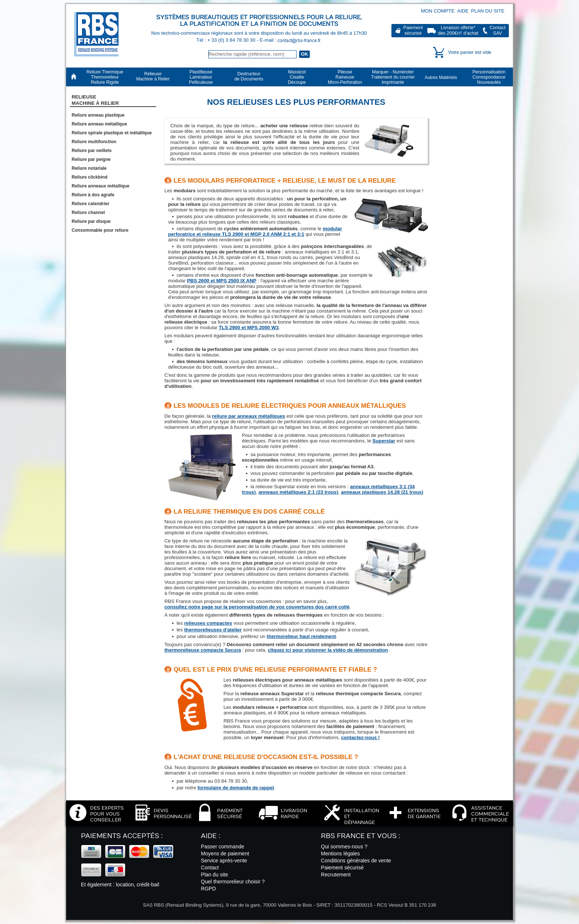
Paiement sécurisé (342, 868)
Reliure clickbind (90, 177)
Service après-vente (224, 861)
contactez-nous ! (361, 737)
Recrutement (336, 875)
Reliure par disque (91, 221)
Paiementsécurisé (413, 30)
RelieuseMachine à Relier (95, 100)
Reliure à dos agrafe (93, 195)
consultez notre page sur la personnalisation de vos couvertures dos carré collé (257, 607)
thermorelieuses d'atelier (213, 630)
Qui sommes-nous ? (344, 847)
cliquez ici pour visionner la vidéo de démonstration (328, 650)
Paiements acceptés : (122, 836)
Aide (463, 11)
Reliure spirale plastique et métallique (112, 133)
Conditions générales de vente (356, 861)
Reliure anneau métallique (99, 124)
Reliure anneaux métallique (101, 186)
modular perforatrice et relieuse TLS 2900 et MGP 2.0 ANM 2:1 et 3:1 (255, 231)
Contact (210, 868)
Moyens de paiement (225, 854)
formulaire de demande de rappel (236, 788)
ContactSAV (498, 30)
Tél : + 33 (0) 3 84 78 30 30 (227, 40)
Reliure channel (88, 213)
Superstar (384, 441)
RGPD (208, 889)
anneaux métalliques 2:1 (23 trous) (298, 492)
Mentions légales (340, 854)
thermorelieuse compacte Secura (203, 650)
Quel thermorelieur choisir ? (233, 882)
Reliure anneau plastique (98, 115)
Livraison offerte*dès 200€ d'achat (458, 30)
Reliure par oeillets (92, 151)
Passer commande (222, 847)
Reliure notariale (89, 168)
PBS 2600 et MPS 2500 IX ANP (222, 281)
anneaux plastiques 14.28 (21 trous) (382, 492)
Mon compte (438, 11)
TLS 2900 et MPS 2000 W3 (249, 327)
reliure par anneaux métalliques (249, 416)
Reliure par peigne (91, 159)
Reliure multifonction (94, 142)
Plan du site (488, 11)
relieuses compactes (208, 623)
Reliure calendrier (90, 204)
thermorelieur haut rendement (301, 636)
